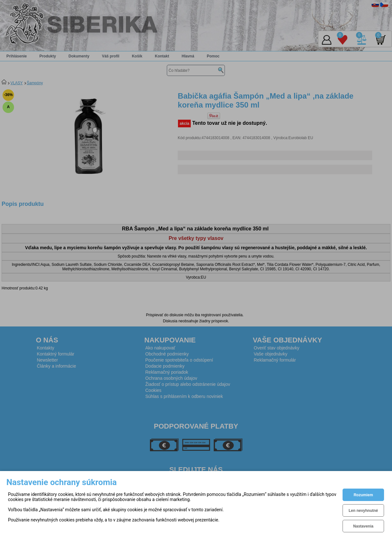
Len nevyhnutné (363, 511)
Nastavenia (363, 526)
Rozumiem (363, 495)
